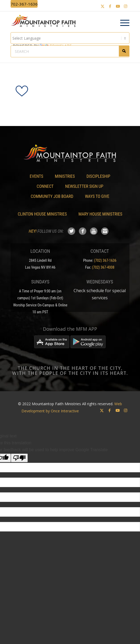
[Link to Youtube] (118, 6)
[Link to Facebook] (110, 6)
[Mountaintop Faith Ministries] (45, 22)
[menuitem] (122, 23)
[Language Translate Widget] (70, 38)
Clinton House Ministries (42, 214)
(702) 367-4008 (103, 267)
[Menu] (122, 23)
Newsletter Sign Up (84, 186)
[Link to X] (102, 6)
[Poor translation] (19, 458)
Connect (45, 186)
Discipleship (98, 176)
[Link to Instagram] (125, 6)
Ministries (65, 176)
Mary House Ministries (100, 214)
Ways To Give (97, 196)
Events (36, 176)
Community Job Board (52, 196)
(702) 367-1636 (105, 260)
